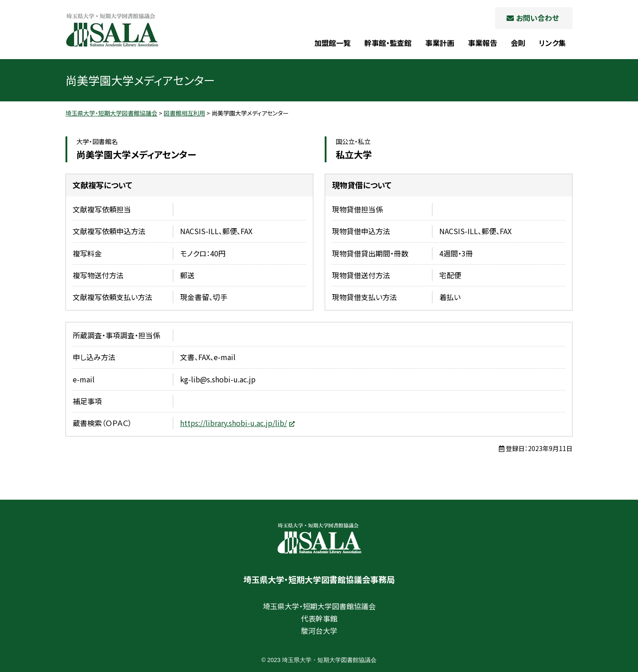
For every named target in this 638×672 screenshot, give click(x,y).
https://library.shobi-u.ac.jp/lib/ (234, 423)
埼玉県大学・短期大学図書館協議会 (112, 30)
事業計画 (440, 43)
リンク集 (552, 43)
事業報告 (482, 43)
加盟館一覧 (332, 43)
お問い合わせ (538, 18)
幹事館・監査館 (388, 43)
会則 (518, 43)
